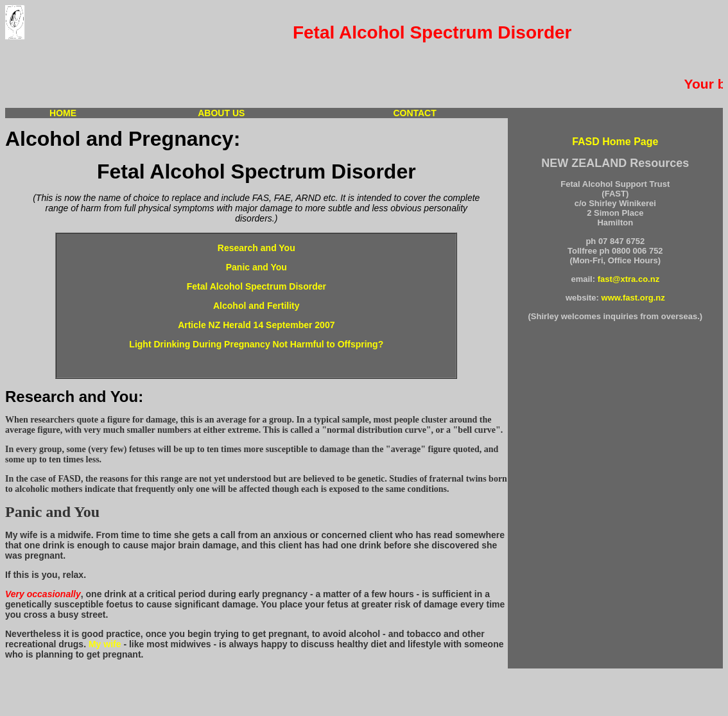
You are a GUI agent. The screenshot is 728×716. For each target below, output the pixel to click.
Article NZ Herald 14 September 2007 (256, 325)
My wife (105, 644)
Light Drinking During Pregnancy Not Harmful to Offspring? (256, 344)
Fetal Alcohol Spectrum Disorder (256, 286)
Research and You (256, 248)
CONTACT (414, 113)
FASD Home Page (615, 142)
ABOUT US (221, 113)
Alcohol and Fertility (256, 306)
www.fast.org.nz (633, 298)
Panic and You (256, 267)
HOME (63, 113)
